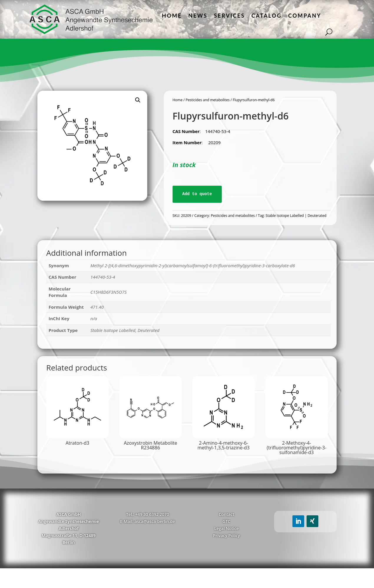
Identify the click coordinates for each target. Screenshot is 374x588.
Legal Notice (226, 528)
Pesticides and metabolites (207, 100)
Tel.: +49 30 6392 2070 (148, 514)
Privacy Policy (226, 535)
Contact (226, 514)
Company (305, 16)
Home (172, 16)
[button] (138, 100)
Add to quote (197, 194)
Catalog (267, 16)
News (198, 16)
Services (229, 16)
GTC (226, 521)
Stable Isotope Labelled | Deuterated (296, 216)
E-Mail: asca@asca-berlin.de (148, 521)
